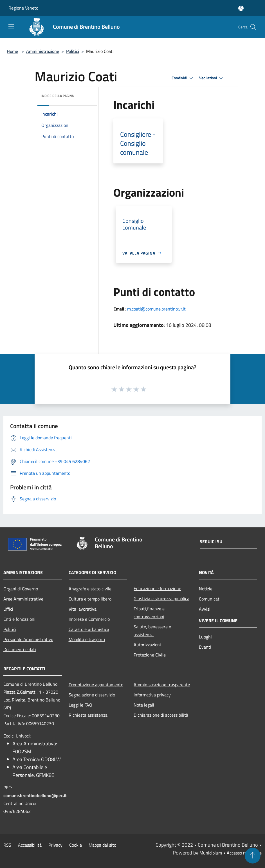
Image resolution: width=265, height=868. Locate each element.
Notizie (206, 589)
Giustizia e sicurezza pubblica (161, 599)
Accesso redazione (244, 853)
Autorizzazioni (147, 645)
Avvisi (205, 609)
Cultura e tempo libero (90, 599)
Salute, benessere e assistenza (152, 631)
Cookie (76, 845)
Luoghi (205, 637)
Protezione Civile (150, 655)
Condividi (183, 78)
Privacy (55, 845)
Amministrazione (43, 51)
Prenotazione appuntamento (96, 685)
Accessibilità (30, 845)
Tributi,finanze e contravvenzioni (149, 613)
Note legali (144, 705)
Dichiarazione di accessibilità (161, 715)
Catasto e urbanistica (89, 629)
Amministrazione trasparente (162, 685)
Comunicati (210, 599)
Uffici (8, 609)
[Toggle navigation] (11, 26)
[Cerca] (253, 27)
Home (12, 51)
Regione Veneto (23, 8)
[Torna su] (253, 856)
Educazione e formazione (157, 588)
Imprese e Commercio (89, 619)
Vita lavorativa (83, 609)
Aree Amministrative (23, 599)
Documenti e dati (20, 649)
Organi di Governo (21, 589)
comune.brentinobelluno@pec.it (35, 795)
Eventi (205, 647)
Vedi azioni (212, 78)
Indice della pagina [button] (58, 96)
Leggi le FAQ (80, 705)
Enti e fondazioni (19, 619)
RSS (7, 845)
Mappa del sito (102, 845)
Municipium (211, 853)
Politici (73, 51)
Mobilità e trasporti (87, 639)
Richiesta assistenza (88, 715)
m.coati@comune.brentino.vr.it (156, 309)
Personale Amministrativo (28, 639)
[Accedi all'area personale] (241, 8)
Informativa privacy (152, 695)
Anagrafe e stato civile (90, 589)
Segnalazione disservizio (92, 695)
